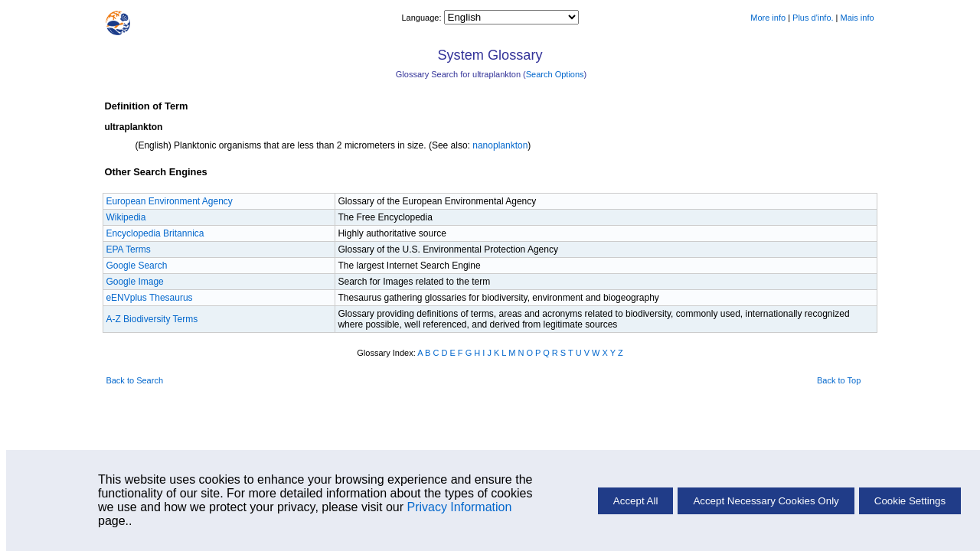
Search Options (555, 74)
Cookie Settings (910, 501)
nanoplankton (500, 145)
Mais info (857, 18)
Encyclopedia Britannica (155, 233)
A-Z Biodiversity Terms (152, 319)
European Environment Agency (169, 201)
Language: (422, 18)
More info (768, 18)
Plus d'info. (813, 18)
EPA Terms (128, 249)
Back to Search (134, 380)
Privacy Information (459, 507)
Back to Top (839, 380)
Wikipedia (126, 217)
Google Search (136, 266)
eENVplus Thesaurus (149, 298)
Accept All (636, 501)
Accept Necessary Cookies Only (766, 501)
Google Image (134, 282)
